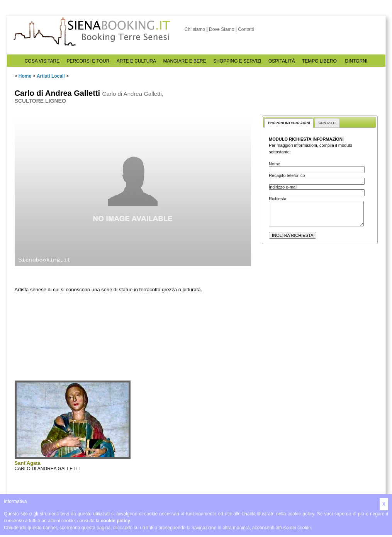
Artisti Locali (51, 76)
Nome (274, 164)
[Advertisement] (320, 323)
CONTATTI (327, 123)
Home (25, 76)
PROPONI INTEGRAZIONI (289, 123)
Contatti (246, 29)
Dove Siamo (221, 29)
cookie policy (115, 521)
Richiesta (277, 199)
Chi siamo (195, 29)
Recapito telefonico (287, 175)
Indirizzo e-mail (283, 187)
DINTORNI (356, 61)
